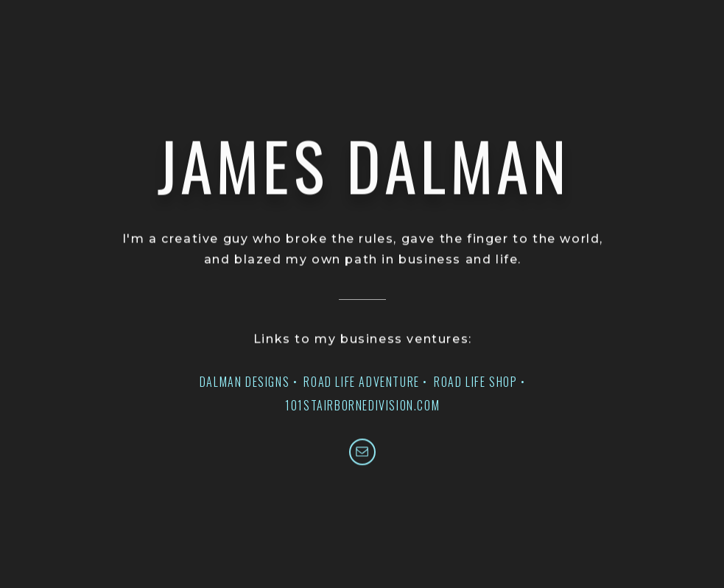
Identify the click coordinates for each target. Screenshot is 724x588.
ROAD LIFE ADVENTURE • (366, 382)
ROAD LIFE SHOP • (480, 382)
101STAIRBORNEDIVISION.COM (362, 405)
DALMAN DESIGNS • (249, 382)
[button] (362, 452)
